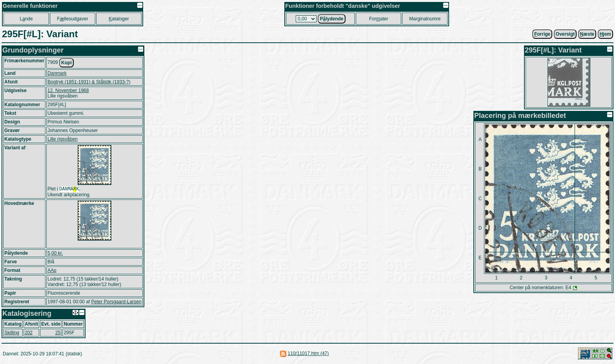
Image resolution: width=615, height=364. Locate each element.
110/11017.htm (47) (308, 354)
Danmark (57, 73)
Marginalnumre (425, 19)
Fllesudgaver (72, 19)
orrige (542, 34)
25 (58, 333)
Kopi (66, 63)
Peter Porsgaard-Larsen (116, 302)
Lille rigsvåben (63, 139)
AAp (52, 271)
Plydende (331, 19)
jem (605, 34)
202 (29, 333)
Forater (379, 19)
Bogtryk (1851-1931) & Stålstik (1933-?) (89, 82)
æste (587, 34)
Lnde (26, 19)
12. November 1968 (68, 91)
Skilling (12, 333)
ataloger (119, 19)
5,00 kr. (55, 254)
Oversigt (565, 34)
